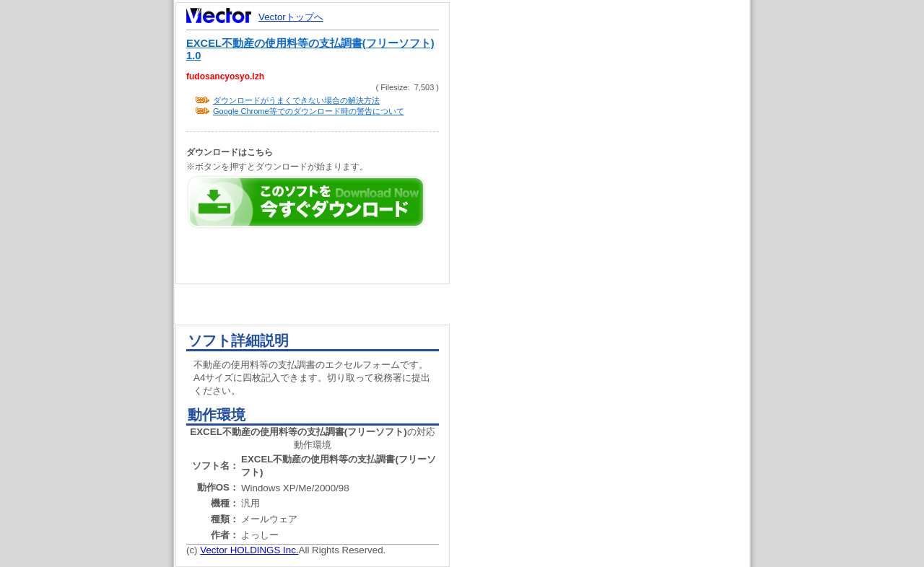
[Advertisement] (612, 274)
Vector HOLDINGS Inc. (249, 550)
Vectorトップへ (291, 17)
